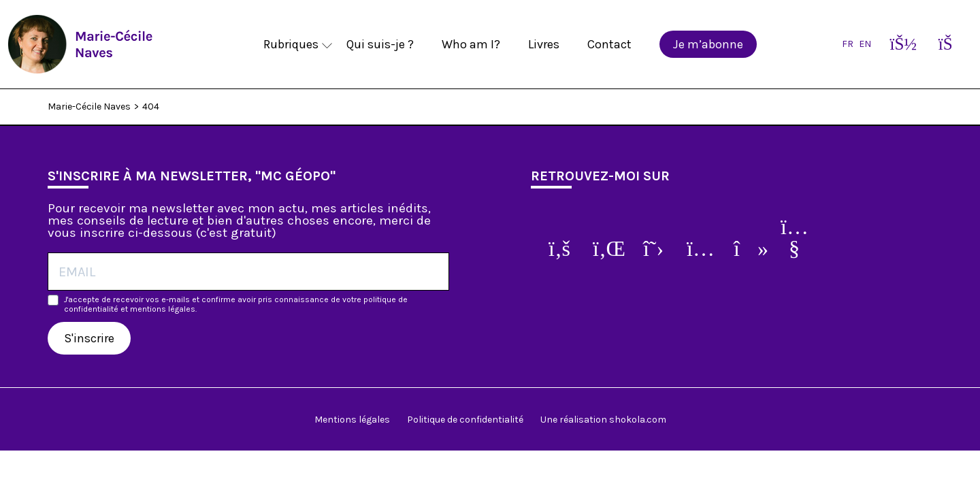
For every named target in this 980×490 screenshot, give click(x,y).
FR (848, 44)
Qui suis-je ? (380, 44)
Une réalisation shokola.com (603, 420)
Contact (609, 44)
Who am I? (471, 44)
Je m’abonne (708, 44)
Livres (544, 44)
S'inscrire (89, 338)
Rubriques (291, 44)
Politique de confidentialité (465, 420)
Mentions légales (352, 420)
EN (865, 44)
